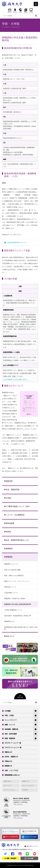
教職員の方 (8, 766)
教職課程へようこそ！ (12, 564)
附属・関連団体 (10, 738)
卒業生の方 (8, 761)
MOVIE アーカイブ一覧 (13, 743)
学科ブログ (10, 636)
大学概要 (8, 711)
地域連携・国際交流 (11, 729)
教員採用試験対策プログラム (17, 242)
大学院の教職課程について (13, 610)
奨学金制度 (10, 523)
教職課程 (9, 557)
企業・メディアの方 (11, 770)
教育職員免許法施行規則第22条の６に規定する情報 (21, 628)
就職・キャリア (10, 725)
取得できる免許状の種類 (12, 570)
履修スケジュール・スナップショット (17, 581)
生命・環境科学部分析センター (18, 540)
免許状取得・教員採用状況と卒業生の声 (18, 616)
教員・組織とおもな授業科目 (14, 575)
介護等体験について (11, 593)
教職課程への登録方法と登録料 (15, 599)
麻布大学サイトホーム (32, 846)
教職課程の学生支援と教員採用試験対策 (18, 604)
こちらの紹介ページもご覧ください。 (16, 379)
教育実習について (10, 587)
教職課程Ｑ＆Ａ (9, 621)
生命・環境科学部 (13, 490)
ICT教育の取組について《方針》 (18, 506)
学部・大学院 (9, 715)
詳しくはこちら (18, 804)
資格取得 (9, 548)
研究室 (8, 532)
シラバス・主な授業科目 (15, 515)
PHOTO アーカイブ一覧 (13, 748)
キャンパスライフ (11, 720)
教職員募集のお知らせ (12, 775)
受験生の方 (8, 752)
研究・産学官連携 (11, 734)
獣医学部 (9, 481)
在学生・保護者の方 (11, 757)
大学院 (8, 498)
